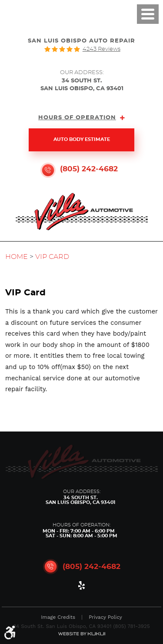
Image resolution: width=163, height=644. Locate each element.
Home (17, 257)
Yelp (82, 587)
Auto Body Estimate (82, 140)
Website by (81, 634)
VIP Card (52, 257)
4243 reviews (101, 49)
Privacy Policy (105, 618)
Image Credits (58, 618)
